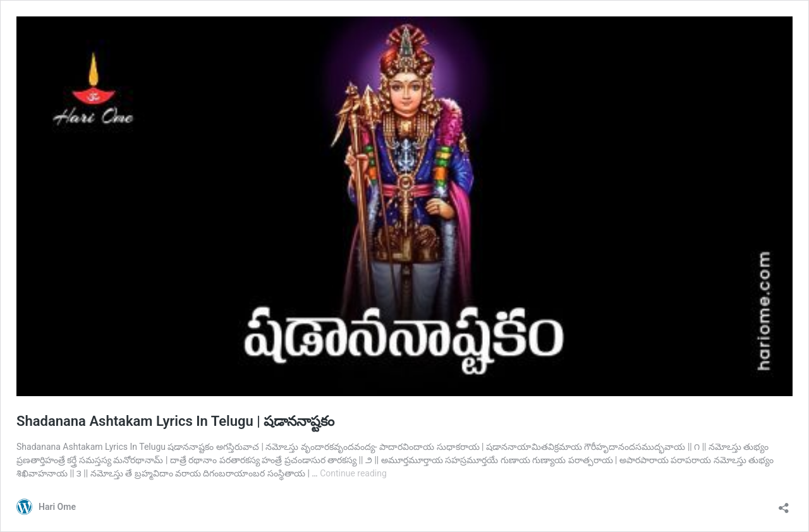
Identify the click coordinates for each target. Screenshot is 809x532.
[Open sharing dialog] (784, 504)
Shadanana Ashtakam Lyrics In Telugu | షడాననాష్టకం (175, 421)
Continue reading (353, 473)
